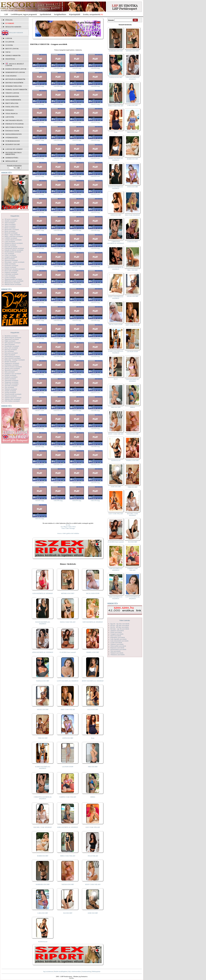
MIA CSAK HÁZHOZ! (133, 215)
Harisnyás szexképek (11, 260)
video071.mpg (77, 374)
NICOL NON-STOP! (93, 593)
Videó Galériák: (125, 620)
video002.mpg (58, 68)
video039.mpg (77, 230)
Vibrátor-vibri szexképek (12, 399)
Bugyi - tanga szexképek (12, 235)
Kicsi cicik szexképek (11, 271)
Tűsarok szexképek (11, 396)
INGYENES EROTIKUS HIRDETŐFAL (13, 153)
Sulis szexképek (10, 372)
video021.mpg (39, 158)
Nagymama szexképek (12, 339)
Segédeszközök (12, 96)
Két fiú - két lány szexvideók (120, 627)
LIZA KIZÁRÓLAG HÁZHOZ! (43, 593)
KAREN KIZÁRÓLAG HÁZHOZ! (43, 767)
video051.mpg (77, 284)
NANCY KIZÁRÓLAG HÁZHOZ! (116, 297)
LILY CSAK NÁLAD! (93, 827)
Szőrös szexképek (10, 379)
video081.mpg (39, 428)
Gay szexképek (9, 253)
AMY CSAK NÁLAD (68, 709)
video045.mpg (39, 266)
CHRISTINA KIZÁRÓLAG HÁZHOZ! (43, 798)
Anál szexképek (10, 223)
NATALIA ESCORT (43, 681)
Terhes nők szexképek (12, 384)
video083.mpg (77, 428)
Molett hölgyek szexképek (13, 337)
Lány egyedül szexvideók (118, 639)
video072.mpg (95, 374)
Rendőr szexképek (10, 361)
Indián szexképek (10, 264)
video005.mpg (39, 86)
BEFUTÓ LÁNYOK (12, 49)
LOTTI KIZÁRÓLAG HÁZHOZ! (68, 681)
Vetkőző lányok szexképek (13, 398)
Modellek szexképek (11, 336)
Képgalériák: (15, 216)
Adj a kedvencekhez (75, 971)
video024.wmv (95, 158)
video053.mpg (39, 302)
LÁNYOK (9, 38)
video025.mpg (39, 176)
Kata (93, 738)
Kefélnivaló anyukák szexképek (15, 269)
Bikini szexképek (10, 228)
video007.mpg (77, 86)
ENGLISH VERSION (16, 33)
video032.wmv (95, 194)
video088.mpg (95, 446)
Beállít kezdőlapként (61, 971)
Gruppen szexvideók (117, 634)
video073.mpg (39, 392)
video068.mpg (95, 356)
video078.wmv (58, 410)
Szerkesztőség (86, 971)
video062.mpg (58, 338)
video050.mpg (58, 284)
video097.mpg (39, 500)
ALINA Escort (43, 942)
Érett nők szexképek (11, 247)
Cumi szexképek (10, 241)
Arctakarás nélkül (14, 120)
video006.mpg (58, 86)
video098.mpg (58, 500)
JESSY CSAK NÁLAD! (93, 884)
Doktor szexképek (10, 245)
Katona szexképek (10, 267)
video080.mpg (95, 410)
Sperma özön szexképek (12, 368)
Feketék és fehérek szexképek (14, 250)
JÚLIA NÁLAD (93, 856)
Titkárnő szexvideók (117, 653)
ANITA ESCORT (68, 738)
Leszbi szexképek (10, 277)
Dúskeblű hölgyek (14, 86)
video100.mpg (95, 500)
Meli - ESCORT (133, 270)
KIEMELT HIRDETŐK (13, 55)
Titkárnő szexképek (11, 389)
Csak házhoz (11, 76)
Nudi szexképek (10, 344)
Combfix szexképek (11, 238)
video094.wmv (58, 482)
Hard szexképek (10, 259)
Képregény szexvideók (118, 637)
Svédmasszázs (12, 138)
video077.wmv (39, 410)
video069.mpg (39, 374)
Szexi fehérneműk (13, 100)
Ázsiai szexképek (10, 226)
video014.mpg (58, 122)
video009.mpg (39, 104)
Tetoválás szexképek (11, 386)
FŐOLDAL (9, 20)
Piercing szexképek (11, 349)
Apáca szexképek (10, 224)
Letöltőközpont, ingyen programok (24, 14)
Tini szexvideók (115, 651)
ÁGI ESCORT (68, 913)
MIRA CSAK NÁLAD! (68, 856)
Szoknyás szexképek (11, 377)
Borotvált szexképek (11, 233)
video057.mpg (39, 320)
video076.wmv (95, 392)
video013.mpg (39, 122)
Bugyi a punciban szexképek (14, 236)
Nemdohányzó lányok (15, 72)
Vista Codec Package (68, 528)
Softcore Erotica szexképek (13, 367)
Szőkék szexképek (10, 375)
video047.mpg (77, 266)
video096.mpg (95, 482)
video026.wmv (58, 176)
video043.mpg (77, 248)
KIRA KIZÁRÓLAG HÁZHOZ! (68, 827)
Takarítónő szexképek (11, 380)
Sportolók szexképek (11, 370)
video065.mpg (39, 356)
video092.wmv (95, 464)
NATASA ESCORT (68, 884)
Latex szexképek (10, 276)
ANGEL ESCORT (43, 709)
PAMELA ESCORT (93, 652)
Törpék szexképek (10, 391)
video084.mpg (95, 428)
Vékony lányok (12, 93)
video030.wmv (58, 194)
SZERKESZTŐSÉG (12, 158)
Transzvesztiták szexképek (13, 394)
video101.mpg (39, 518)
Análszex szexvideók (117, 631)
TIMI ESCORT (43, 738)
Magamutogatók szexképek (13, 279)
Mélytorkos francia (14, 127)
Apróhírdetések (45, 14)
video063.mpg (77, 338)
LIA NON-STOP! (68, 767)
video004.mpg (95, 68)
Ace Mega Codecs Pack (68, 527)
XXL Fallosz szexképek (12, 401)
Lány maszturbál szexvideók (119, 641)
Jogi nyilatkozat (48, 971)
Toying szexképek (10, 392)
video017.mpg (39, 140)
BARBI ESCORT (43, 856)
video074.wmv (58, 392)
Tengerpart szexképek (11, 382)
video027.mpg (77, 176)
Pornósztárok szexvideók (118, 649)
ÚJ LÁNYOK (10, 42)
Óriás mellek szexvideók (118, 646)
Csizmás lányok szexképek (13, 240)
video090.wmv (58, 464)
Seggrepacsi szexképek (12, 363)
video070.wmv (58, 374)
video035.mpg (77, 212)
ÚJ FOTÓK (9, 45)
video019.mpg (77, 140)
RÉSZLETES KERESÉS (13, 27)
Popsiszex (10, 110)
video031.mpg (77, 194)
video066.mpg (58, 356)
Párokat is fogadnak (15, 124)
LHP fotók (10, 117)
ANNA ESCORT (116, 215)
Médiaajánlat (96, 971)
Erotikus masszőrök (14, 83)
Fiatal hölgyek (12, 107)
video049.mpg (39, 284)
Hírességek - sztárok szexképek (14, 262)
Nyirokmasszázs (13, 141)
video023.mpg (77, 158)
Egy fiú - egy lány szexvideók (120, 624)
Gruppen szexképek (11, 257)
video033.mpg (39, 212)
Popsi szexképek (10, 355)
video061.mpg (39, 338)
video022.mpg (58, 158)
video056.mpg (95, 302)
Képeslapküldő (75, 14)
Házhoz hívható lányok (16, 69)
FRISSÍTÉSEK (10, 59)
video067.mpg (77, 356)
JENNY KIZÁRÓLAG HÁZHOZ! (93, 681)
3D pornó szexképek (11, 219)
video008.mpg (95, 86)
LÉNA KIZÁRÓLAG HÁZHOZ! (43, 652)
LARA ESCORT (43, 913)
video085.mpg (39, 446)
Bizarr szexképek (10, 231)
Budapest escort (13, 144)
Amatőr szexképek (10, 221)
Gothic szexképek (10, 255)
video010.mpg (58, 104)
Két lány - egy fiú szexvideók (120, 629)
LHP (6, 14)
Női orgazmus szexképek (12, 343)
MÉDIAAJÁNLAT (11, 161)
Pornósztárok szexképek (12, 356)
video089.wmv (39, 464)
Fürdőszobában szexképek (13, 252)
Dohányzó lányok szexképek (14, 243)
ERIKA (93, 797)
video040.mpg (95, 230)
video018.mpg (58, 140)
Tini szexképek (9, 387)
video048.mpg (95, 266)
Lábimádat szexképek (11, 274)
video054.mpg (58, 302)
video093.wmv (39, 482)
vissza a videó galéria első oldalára (68, 533)
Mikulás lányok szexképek (13, 284)
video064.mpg (95, 338)
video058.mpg (58, 320)
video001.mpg (39, 68)
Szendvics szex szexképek (13, 374)
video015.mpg (77, 122)
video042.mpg (58, 248)
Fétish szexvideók (116, 632)
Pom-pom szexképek (11, 353)
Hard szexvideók (116, 636)
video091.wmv (77, 464)
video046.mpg (58, 266)
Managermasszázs (14, 134)
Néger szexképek (10, 341)
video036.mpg (95, 212)
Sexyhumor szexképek (12, 365)
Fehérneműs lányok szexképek (14, 248)
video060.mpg (95, 320)
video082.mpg (58, 428)
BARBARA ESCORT (43, 884)
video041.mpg (39, 248)
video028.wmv (95, 176)
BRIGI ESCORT (132, 132)
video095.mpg (77, 482)
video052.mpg (95, 284)
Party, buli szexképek (11, 348)
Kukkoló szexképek (11, 272)
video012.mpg (95, 104)
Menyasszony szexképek (12, 283)
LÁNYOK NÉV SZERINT (14, 149)
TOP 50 (8, 52)
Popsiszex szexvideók (117, 648)
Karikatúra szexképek (11, 265)
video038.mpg (58, 230)
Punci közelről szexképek (13, 358)
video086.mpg (58, 446)
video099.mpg (77, 500)
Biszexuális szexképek (12, 229)
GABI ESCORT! (133, 242)
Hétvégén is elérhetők (15, 79)
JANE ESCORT (93, 913)
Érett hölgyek (12, 103)
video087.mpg (77, 446)
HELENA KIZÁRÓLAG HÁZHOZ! (116, 268)
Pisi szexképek (9, 351)
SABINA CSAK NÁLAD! (68, 797)
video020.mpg (95, 140)
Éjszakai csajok (12, 131)
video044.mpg (95, 248)
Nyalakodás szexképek (12, 346)
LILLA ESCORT (93, 709)
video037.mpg (39, 230)
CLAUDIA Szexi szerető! (68, 652)
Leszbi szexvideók (116, 643)
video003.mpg (77, 68)
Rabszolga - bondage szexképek (15, 360)
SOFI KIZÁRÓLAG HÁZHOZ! (93, 622)
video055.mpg (77, 302)
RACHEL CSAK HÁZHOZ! (43, 827)
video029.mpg (39, 194)
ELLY (116, 379)
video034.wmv (58, 212)
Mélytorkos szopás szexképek (14, 281)
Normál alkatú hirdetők (16, 89)
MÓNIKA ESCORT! (68, 593)
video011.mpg (77, 104)
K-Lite (68, 525)
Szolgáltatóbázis (60, 14)
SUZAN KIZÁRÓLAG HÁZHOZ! (43, 623)
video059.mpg (77, 320)
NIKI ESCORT (93, 767)
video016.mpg (95, 122)
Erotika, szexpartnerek (91, 14)
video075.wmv (77, 392)
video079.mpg (77, 410)
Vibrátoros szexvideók (118, 655)
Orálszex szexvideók (117, 644)
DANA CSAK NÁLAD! (68, 622)
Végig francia (12, 113)
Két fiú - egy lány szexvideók (120, 625)
